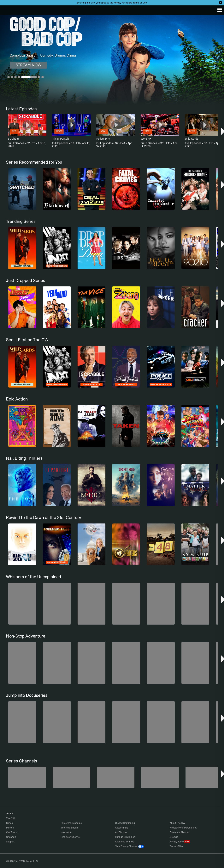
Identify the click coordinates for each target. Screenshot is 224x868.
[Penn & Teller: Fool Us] (71, 777)
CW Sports (12, 832)
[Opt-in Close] (221, 3)
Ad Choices (121, 832)
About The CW (177, 823)
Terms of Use (140, 3)
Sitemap (174, 837)
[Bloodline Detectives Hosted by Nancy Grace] (204, 777)
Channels (11, 837)
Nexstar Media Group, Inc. (183, 828)
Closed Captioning (125, 823)
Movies (10, 828)
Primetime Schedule (71, 823)
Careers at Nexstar (179, 832)
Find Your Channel (71, 837)
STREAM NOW (29, 65)
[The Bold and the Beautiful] (27, 777)
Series (9, 823)
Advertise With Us (125, 842)
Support (10, 842)
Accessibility (122, 828)
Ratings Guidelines (125, 837)
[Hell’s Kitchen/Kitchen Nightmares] (116, 777)
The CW (7, 9)
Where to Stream (70, 828)
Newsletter (67, 832)
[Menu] (220, 10)
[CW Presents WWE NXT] (160, 777)
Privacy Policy (121, 3)
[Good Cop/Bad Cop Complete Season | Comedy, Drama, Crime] (112, 60)
